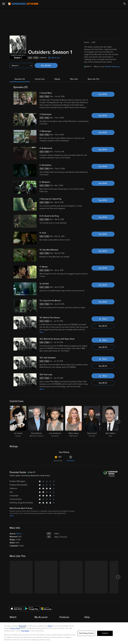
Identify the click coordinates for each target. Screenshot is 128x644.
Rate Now (71, 461)
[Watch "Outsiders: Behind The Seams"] (103, 319)
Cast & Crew (40, 79)
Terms (50, 626)
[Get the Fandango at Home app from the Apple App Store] (16, 608)
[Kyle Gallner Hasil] (110, 422)
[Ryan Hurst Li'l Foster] (92, 422)
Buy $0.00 (103, 326)
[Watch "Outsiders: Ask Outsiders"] (103, 359)
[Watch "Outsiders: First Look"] (103, 376)
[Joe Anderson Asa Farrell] (55, 422)
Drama (19, 534)
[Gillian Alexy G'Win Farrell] (73, 422)
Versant (22, 626)
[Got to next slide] (118, 422)
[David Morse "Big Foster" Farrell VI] (36, 422)
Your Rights (25, 631)
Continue (105, 633)
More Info (74, 79)
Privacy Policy (15, 628)
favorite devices (113, 67)
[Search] (125, 4)
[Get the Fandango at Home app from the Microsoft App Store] (46, 608)
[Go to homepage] (23, 4)
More (42, 332)
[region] (64, 633)
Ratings (57, 79)
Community (58, 461)
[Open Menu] (4, 4)
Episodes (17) (20, 79)
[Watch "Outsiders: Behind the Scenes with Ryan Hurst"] (103, 340)
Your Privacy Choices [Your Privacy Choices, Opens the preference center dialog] (86, 633)
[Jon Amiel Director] (18, 422)
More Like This (93, 79)
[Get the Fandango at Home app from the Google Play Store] (32, 608)
